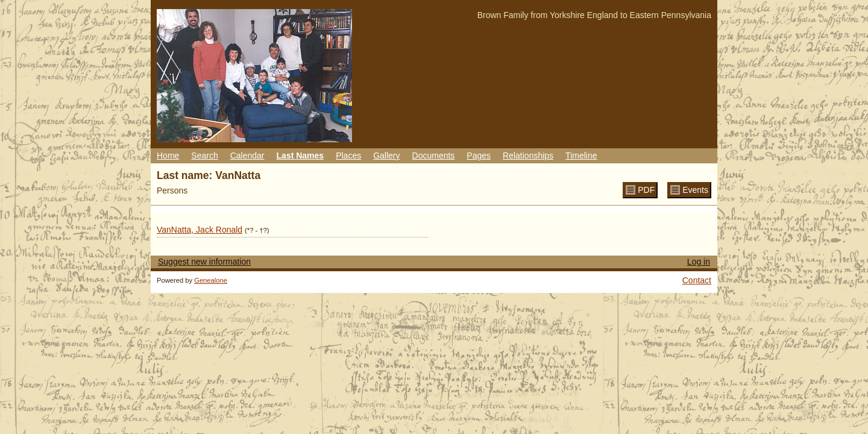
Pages (479, 156)
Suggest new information (204, 262)
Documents (434, 156)
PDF (646, 190)
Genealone (211, 280)
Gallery (386, 156)
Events (695, 190)
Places (348, 156)
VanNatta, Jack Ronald (200, 230)
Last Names (300, 156)
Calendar (247, 156)
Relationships (528, 156)
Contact (697, 280)
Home (168, 156)
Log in (699, 262)
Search (204, 156)
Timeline (581, 156)
